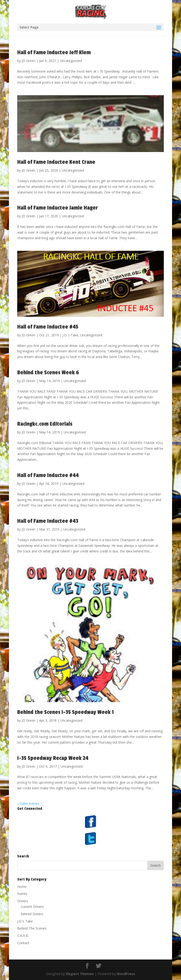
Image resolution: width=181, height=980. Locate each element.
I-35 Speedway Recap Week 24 (53, 758)
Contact (23, 943)
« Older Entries (28, 804)
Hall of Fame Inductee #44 (48, 475)
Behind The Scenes (32, 928)
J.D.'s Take (70, 335)
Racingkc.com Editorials (45, 424)
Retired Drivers (32, 914)
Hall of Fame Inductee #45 (48, 327)
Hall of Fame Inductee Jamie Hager (58, 208)
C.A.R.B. (23, 936)
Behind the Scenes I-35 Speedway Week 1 (66, 712)
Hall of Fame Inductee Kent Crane (56, 162)
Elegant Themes (80, 974)
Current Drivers (32, 907)
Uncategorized (71, 61)
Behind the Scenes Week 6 (48, 373)
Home (22, 887)
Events (22, 894)
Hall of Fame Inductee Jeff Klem (54, 52)
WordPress (126, 974)
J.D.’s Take (25, 921)
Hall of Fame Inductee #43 (48, 521)
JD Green (29, 61)
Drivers (23, 901)
